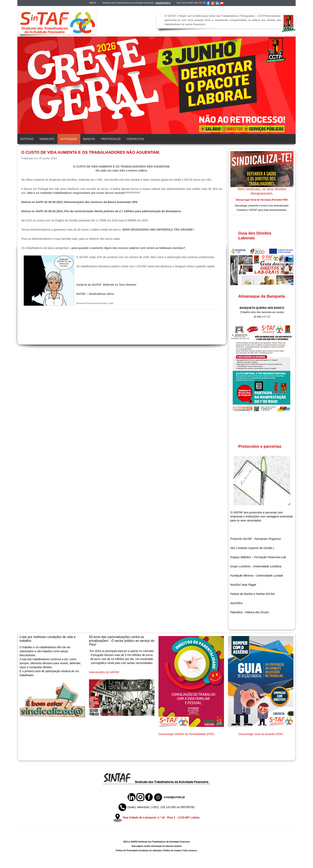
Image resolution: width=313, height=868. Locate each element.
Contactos (135, 139)
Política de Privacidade (127, 851)
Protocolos (111, 139)
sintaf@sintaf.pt (163, 3)
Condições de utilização (150, 851)
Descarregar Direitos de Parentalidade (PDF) (186, 734)
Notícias (27, 139)
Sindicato (47, 139)
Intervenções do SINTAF (104, 672)
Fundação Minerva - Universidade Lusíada (257, 576)
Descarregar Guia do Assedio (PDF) (261, 734)
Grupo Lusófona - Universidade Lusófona (256, 566)
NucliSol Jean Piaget (243, 585)
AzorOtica (236, 603)
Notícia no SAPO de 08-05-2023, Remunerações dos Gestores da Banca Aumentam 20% (79, 202)
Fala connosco (190, 851)
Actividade (69, 139)
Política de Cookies (172, 851)
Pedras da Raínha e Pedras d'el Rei (253, 594)
